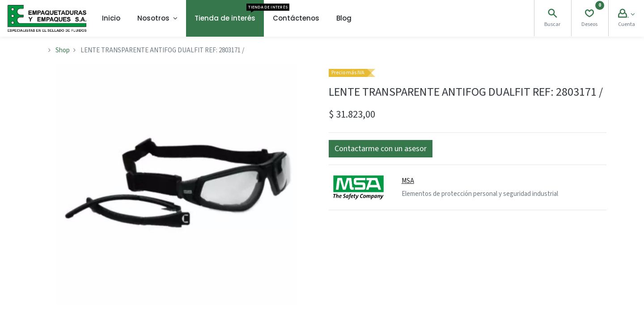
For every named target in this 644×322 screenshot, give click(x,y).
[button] (381, 149)
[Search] (552, 15)
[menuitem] (111, 18)
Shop (63, 50)
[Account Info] (626, 15)
